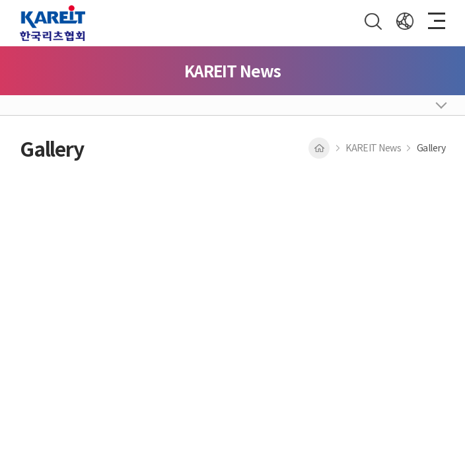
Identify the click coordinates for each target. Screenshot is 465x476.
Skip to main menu (0, 0)
